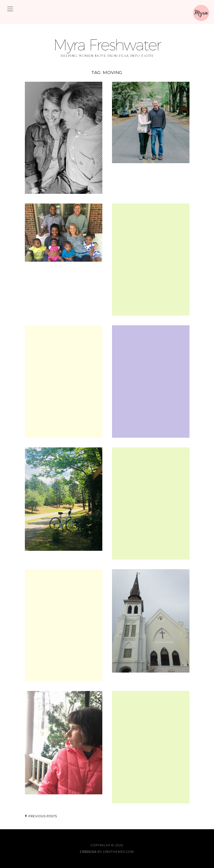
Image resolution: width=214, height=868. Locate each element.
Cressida (88, 852)
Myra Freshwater (107, 45)
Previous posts (41, 816)
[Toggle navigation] (10, 9)
